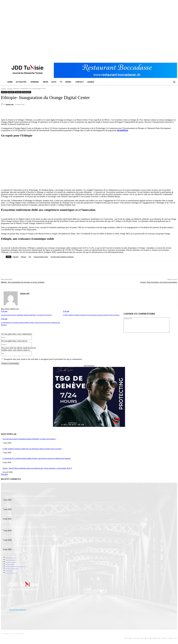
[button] (174, 82)
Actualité (11, 92)
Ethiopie (24, 257)
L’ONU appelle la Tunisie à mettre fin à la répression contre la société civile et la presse (90, 315)
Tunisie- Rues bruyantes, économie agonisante (159, 282)
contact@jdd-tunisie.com (17, 613)
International (26, 92)
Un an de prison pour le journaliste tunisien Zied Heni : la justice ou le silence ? (26, 315)
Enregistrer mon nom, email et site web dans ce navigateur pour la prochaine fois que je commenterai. (43, 362)
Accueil (3, 89)
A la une (10, 89)
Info (30, 257)
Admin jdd (10, 104)
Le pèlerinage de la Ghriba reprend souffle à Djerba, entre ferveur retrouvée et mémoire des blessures (37, 461)
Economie (18, 92)
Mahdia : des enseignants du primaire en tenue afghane (23, 282)
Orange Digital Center (41, 257)
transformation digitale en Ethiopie (62, 257)
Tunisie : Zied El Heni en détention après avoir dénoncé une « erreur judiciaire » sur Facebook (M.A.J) (37, 471)
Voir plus (4, 477)
